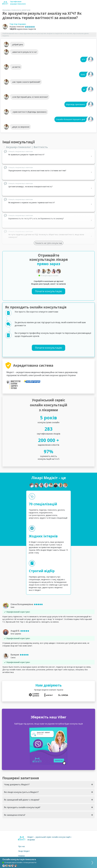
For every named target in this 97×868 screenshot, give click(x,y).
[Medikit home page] (5, 3)
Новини (21, 856)
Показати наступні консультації (49, 243)
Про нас (22, 846)
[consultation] (91, 862)
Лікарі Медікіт (24, 851)
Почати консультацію (48, 291)
